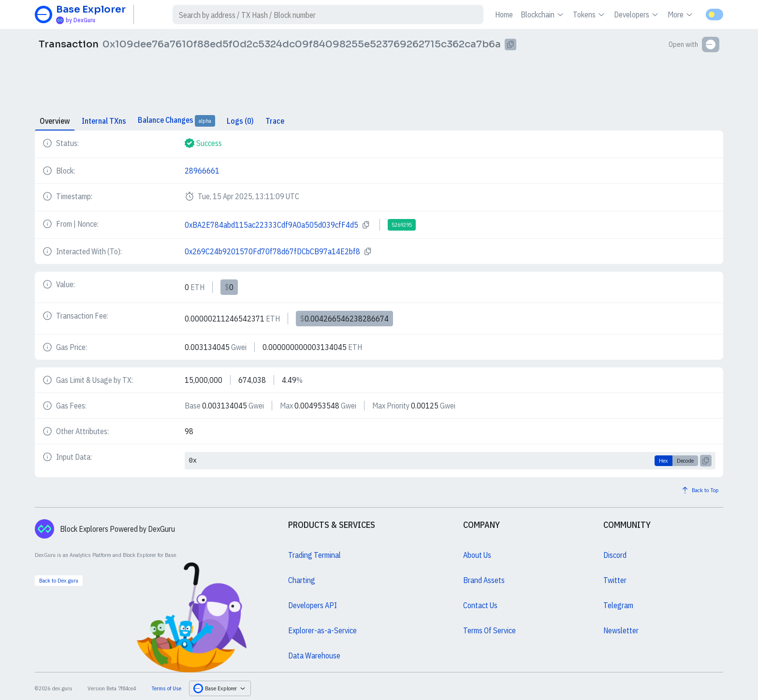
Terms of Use (166, 688)
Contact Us (480, 605)
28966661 (202, 171)
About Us (477, 555)
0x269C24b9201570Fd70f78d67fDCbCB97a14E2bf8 (272, 251)
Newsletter (621, 630)
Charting (302, 580)
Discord (615, 555)
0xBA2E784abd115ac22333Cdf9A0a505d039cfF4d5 (271, 225)
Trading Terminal (314, 555)
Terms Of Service (489, 630)
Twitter (615, 580)
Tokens (590, 15)
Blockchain (543, 15)
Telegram (618, 605)
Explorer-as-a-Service (322, 630)
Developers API (313, 605)
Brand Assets (484, 580)
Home (504, 15)
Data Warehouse (314, 656)
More (681, 15)
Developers (637, 15)
